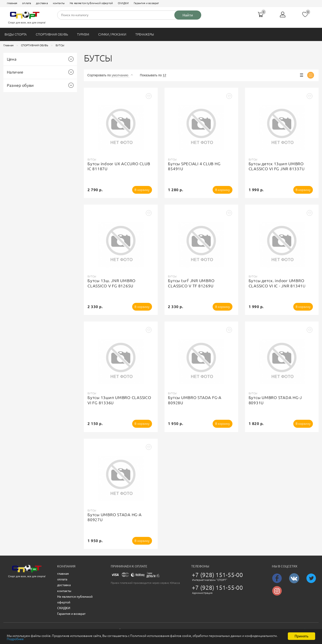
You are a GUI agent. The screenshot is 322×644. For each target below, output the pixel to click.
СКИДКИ (123, 3)
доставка (42, 3)
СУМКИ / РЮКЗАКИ (112, 34)
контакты (59, 3)
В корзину (142, 190)
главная (12, 3)
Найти (188, 15)
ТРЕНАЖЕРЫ (145, 34)
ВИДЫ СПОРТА (16, 34)
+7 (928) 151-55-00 (217, 575)
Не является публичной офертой (91, 3)
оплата (27, 3)
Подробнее (76, 639)
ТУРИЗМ (83, 34)
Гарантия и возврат (146, 3)
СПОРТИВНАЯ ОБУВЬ (52, 34)
